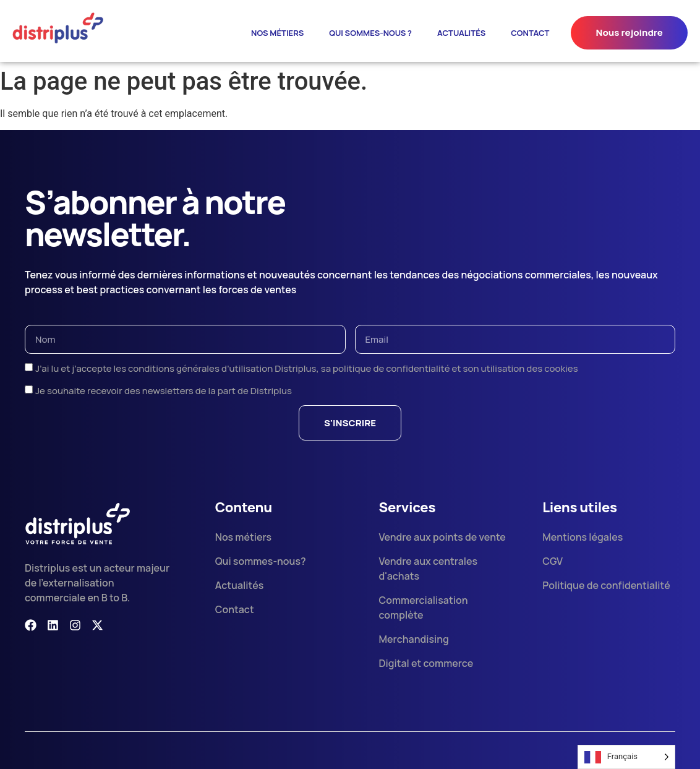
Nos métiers (277, 33)
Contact (530, 33)
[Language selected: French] (626, 757)
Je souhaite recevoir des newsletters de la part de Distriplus (164, 391)
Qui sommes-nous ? (370, 33)
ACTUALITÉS (461, 33)
